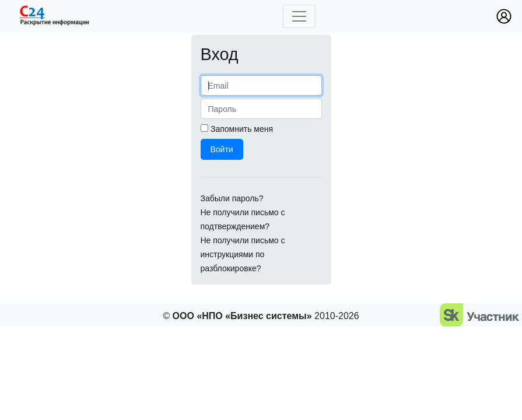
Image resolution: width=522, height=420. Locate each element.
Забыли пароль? (232, 198)
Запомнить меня (242, 129)
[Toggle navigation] (299, 16)
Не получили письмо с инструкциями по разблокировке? (243, 254)
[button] (504, 16)
